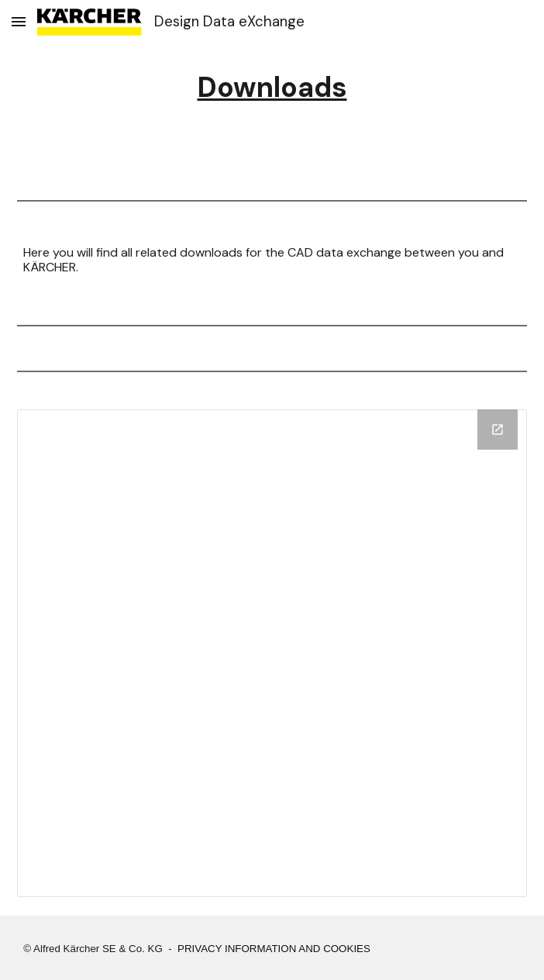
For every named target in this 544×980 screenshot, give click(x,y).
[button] (19, 21)
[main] (272, 88)
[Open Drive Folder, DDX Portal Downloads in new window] (498, 430)
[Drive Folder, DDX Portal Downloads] (272, 653)
